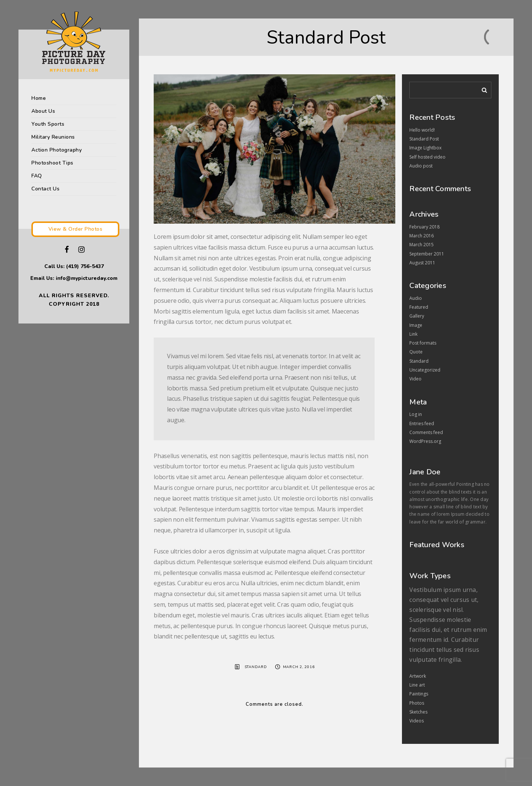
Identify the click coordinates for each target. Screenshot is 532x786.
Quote (416, 352)
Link (413, 334)
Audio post (421, 166)
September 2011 (427, 254)
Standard (256, 667)
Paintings (419, 694)
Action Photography (57, 150)
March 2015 (422, 245)
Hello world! (422, 130)
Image (416, 325)
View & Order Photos (76, 229)
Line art (417, 685)
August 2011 (422, 263)
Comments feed (426, 432)
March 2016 (422, 236)
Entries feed (422, 424)
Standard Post (424, 139)
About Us (43, 111)
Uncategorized (425, 370)
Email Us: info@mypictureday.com (74, 278)
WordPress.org (425, 441)
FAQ (37, 176)
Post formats (423, 343)
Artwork (418, 676)
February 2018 (424, 227)
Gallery (417, 316)
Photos (417, 703)
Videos (417, 721)
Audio (416, 298)
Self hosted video (427, 157)
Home (39, 98)
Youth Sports (48, 124)
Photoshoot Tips (52, 163)
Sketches (418, 712)
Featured (419, 307)
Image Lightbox (425, 148)
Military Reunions (53, 137)
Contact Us (45, 189)
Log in (416, 414)
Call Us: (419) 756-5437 (74, 266)
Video (415, 379)
